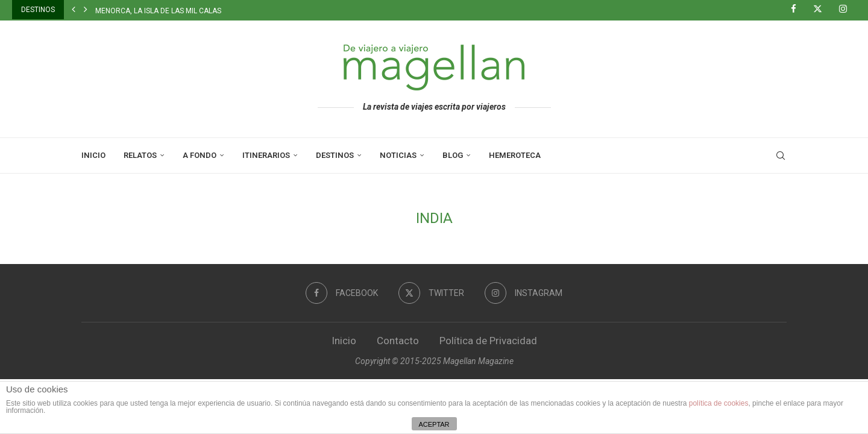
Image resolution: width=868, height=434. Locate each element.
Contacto (398, 341)
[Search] (781, 156)
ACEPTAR (434, 424)
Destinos (335, 155)
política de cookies (719, 403)
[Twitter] (822, 10)
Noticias (398, 155)
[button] (74, 10)
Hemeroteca (515, 155)
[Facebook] (798, 10)
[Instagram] (848, 10)
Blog (453, 155)
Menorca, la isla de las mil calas (158, 11)
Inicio (93, 155)
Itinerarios (266, 155)
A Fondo (200, 155)
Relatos (140, 155)
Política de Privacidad (488, 341)
